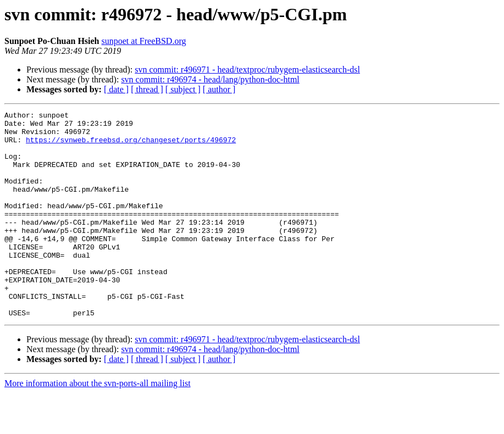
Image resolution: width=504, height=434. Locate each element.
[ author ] (219, 89)
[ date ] (116, 89)
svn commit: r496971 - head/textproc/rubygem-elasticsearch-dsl (247, 69)
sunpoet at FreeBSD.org (144, 41)
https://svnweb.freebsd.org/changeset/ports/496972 (131, 146)
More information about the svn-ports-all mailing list (98, 424)
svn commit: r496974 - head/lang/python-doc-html (210, 79)
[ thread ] (147, 89)
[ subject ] (183, 89)
